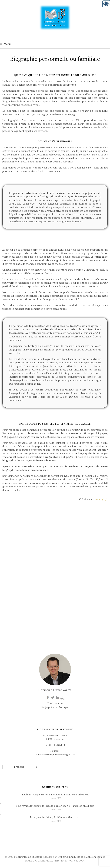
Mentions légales (95, 857)
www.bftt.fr (102, 499)
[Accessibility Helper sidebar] (106, 4)
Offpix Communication (70, 857)
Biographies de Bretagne (28, 857)
